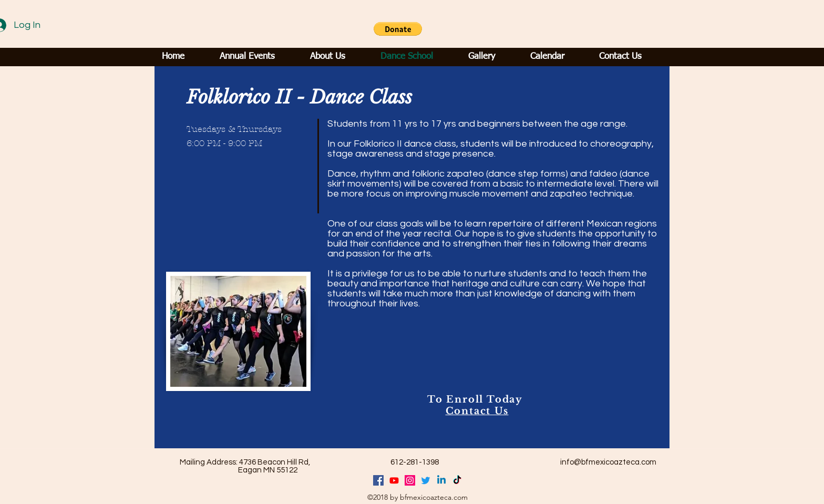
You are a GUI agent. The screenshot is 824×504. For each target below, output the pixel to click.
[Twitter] (426, 480)
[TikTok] (457, 480)
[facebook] (378, 480)
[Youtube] (394, 480)
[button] (398, 29)
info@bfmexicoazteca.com (608, 462)
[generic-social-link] (410, 480)
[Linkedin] (441, 480)
